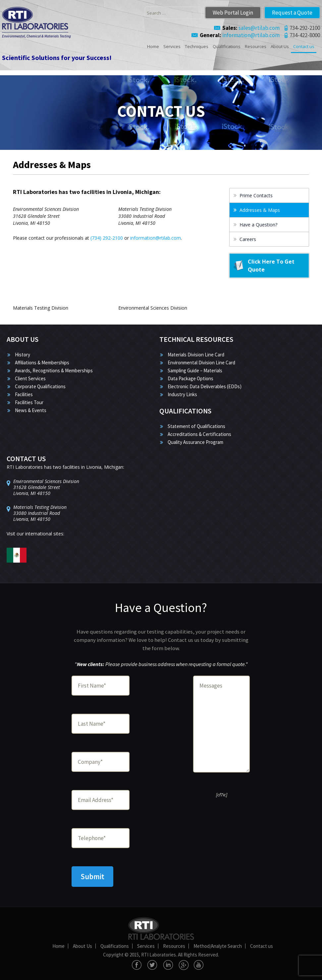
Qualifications (227, 46)
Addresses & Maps (260, 210)
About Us (280, 46)
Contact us (304, 46)
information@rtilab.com (240, 35)
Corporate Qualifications (40, 386)
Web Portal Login (233, 13)
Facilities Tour (29, 402)
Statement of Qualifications (196, 426)
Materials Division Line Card (196, 355)
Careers (248, 239)
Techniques (197, 46)
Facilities (24, 394)
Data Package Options (190, 378)
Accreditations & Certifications (199, 434)
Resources (256, 46)
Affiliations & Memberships (42, 363)
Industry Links (182, 394)
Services (172, 46)
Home (153, 46)
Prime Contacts (256, 195)
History (23, 355)
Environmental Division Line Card (201, 363)
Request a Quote (292, 13)
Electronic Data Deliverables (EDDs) (205, 386)
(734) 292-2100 (107, 238)
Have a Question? (258, 225)
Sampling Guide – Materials (195, 370)
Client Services (30, 378)
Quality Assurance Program (195, 442)
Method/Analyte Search (218, 946)
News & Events (31, 410)
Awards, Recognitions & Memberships (54, 370)
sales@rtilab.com (251, 28)
